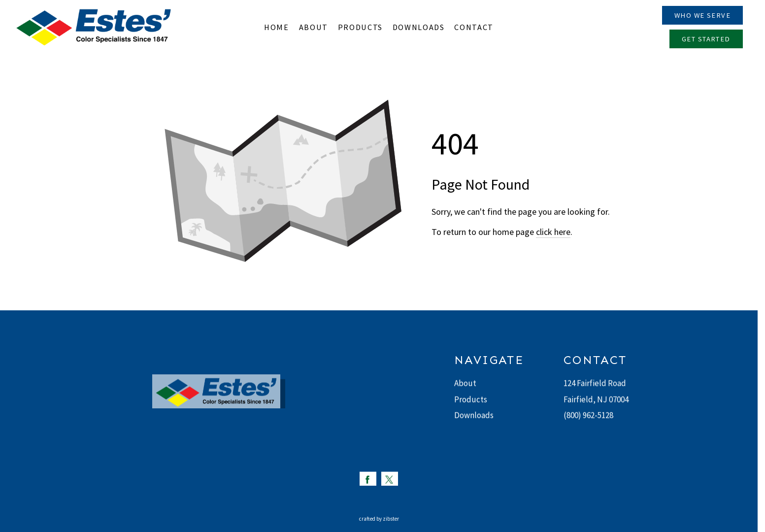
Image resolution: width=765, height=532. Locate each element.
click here (553, 232)
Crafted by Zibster (379, 519)
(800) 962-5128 (588, 416)
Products (471, 399)
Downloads (474, 416)
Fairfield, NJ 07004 (596, 399)
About (465, 384)
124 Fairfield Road (595, 384)
